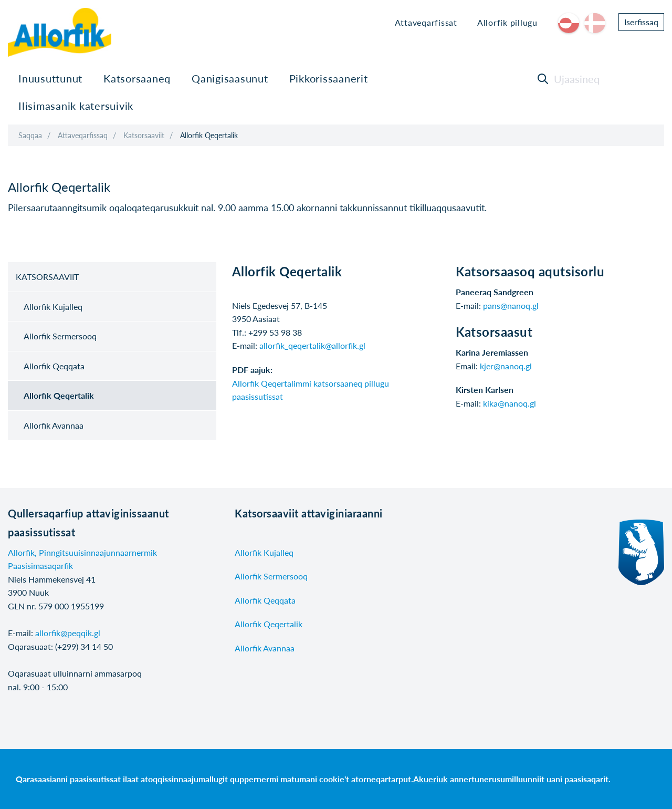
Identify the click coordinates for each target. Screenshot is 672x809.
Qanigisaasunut (230, 78)
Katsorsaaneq (137, 78)
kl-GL (569, 23)
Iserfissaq (641, 22)
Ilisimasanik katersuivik (76, 106)
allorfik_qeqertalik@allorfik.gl (312, 345)
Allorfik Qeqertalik (209, 135)
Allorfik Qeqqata (54, 366)
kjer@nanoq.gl (506, 366)
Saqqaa (30, 135)
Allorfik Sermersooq (60, 336)
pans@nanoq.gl (511, 305)
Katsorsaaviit (144, 135)
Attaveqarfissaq (83, 135)
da (595, 23)
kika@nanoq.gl (510, 403)
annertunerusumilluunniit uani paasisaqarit (529, 779)
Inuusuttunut (50, 78)
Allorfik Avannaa (54, 425)
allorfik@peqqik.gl (68, 633)
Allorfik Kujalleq (53, 307)
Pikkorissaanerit (329, 78)
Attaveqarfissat (426, 22)
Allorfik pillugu (507, 22)
